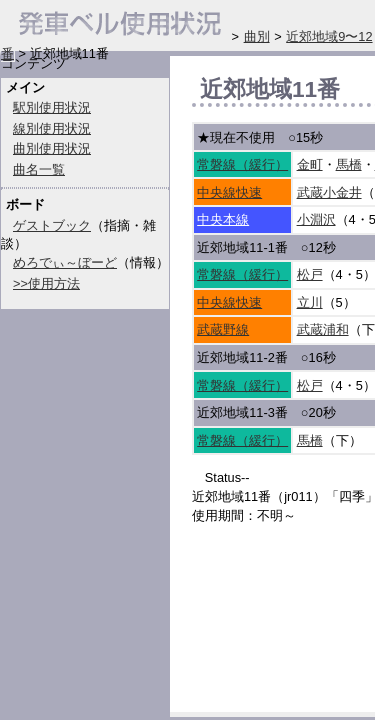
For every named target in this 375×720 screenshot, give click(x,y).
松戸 (310, 274)
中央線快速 (229, 192)
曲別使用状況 (52, 148)
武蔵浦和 (323, 329)
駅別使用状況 (52, 107)
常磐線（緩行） (242, 164)
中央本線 (223, 219)
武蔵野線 (223, 329)
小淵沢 (316, 219)
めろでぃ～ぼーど (65, 262)
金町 (310, 164)
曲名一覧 (39, 169)
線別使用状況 (52, 128)
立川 (310, 302)
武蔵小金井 (329, 192)
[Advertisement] (283, 624)
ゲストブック (52, 225)
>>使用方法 (46, 283)
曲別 (257, 36)
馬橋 (349, 164)
